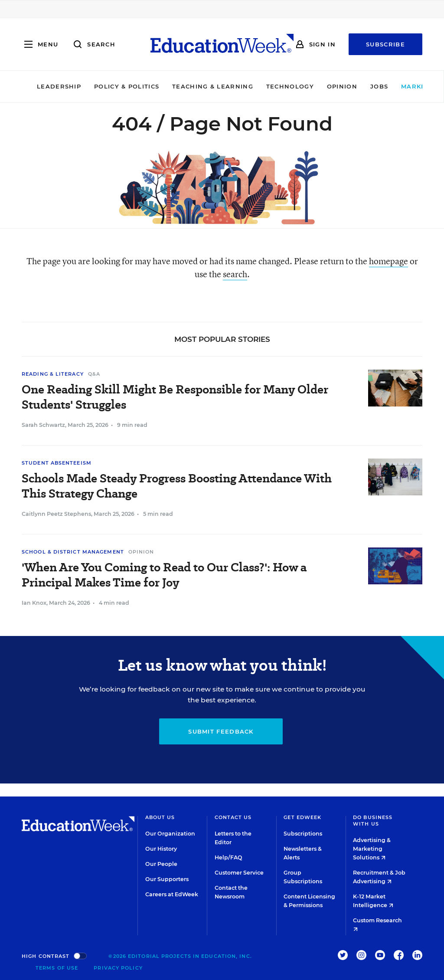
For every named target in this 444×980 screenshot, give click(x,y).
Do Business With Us (373, 821)
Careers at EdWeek (172, 894)
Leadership (33, 86)
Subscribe (385, 44)
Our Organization (170, 834)
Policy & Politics (100, 86)
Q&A (94, 374)
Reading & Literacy (53, 374)
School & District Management (73, 552)
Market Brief (404, 86)
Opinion (316, 86)
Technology (264, 86)
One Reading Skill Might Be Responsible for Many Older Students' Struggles (175, 397)
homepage (388, 261)
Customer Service (239, 873)
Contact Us (233, 817)
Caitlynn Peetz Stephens (56, 514)
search (235, 274)
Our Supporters (167, 879)
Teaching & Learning (187, 86)
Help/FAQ (229, 857)
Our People (161, 864)
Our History (161, 849)
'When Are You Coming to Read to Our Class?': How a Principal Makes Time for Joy (164, 575)
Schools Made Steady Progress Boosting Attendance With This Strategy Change (177, 486)
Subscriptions (303, 834)
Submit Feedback (221, 731)
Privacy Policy (118, 968)
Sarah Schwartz (43, 425)
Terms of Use (57, 968)
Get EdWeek (302, 817)
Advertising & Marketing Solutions (372, 849)
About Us (160, 817)
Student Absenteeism (57, 463)
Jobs (353, 86)
